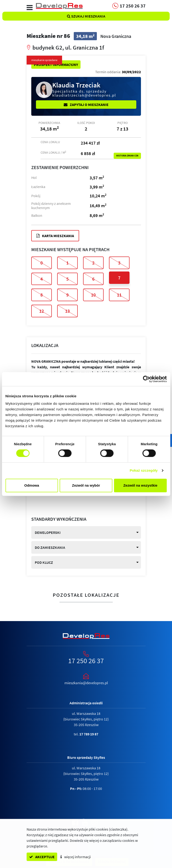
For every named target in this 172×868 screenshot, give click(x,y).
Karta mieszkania (55, 236)
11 (119, 295)
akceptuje (42, 857)
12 (42, 311)
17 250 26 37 (86, 661)
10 (93, 295)
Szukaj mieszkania (86, 16)
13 (67, 311)
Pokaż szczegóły (144, 470)
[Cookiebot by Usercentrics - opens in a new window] (146, 379)
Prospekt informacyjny (56, 65)
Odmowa (32, 485)
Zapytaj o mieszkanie (86, 105)
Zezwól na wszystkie (140, 485)
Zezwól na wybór (86, 485)
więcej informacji (76, 857)
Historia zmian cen (127, 156)
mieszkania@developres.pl (86, 683)
